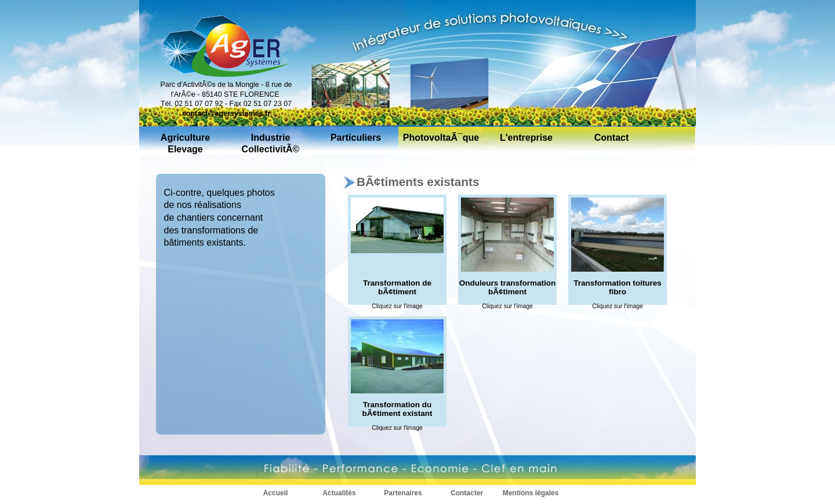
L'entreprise (526, 138)
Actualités (339, 493)
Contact (612, 138)
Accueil (276, 493)
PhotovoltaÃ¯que (441, 138)
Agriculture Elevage (185, 143)
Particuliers (356, 138)
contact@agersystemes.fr (226, 114)
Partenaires (403, 493)
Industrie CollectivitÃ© (271, 143)
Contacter (467, 493)
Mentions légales (531, 493)
